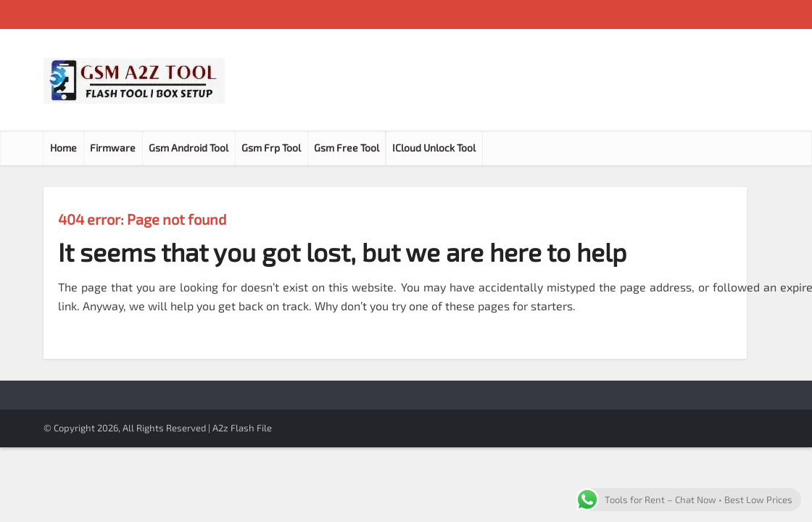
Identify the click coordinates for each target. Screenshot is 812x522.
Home (63, 148)
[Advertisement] (505, 80)
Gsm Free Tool (347, 148)
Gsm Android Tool (188, 148)
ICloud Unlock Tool (434, 148)
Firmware (113, 148)
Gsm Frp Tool (271, 148)
